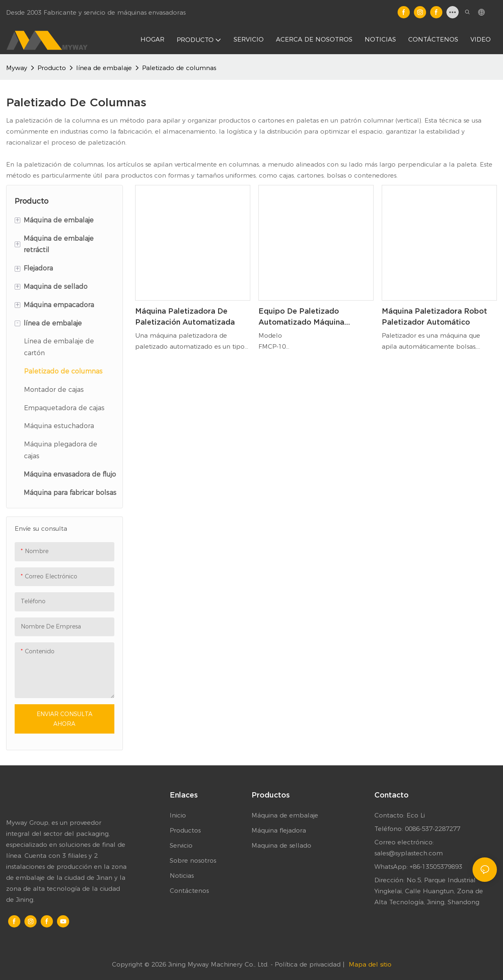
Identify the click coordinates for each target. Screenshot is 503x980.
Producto (52, 68)
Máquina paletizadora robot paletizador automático (434, 316)
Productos (185, 830)
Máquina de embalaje (285, 815)
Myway (17, 68)
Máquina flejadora (279, 830)
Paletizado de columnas (179, 68)
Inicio (178, 815)
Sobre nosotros (193, 860)
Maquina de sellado (281, 845)
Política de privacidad (309, 964)
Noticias (182, 876)
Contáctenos (189, 891)
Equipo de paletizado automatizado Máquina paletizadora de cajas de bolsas (305, 317)
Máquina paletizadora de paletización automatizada (185, 316)
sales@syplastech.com (409, 853)
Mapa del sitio (370, 964)
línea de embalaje (104, 68)
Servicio (181, 845)
